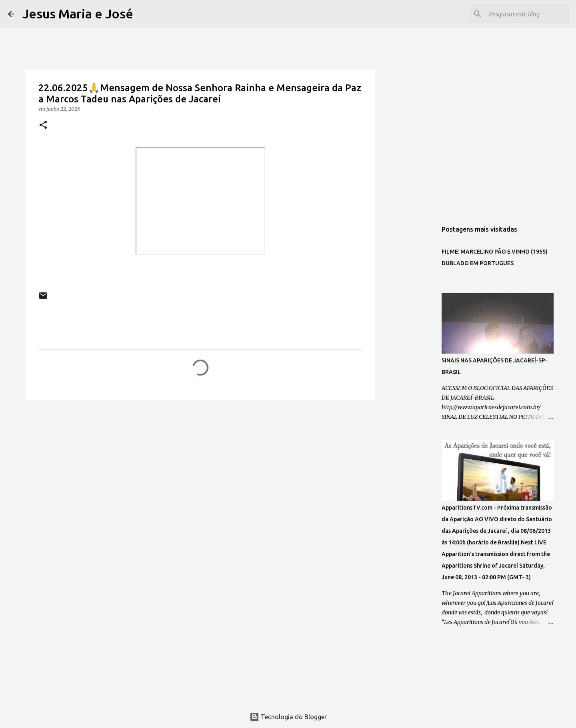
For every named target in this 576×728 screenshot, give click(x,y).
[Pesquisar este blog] (528, 14)
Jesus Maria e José (78, 14)
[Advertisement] (200, 468)
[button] (43, 125)
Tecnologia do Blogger (288, 717)
